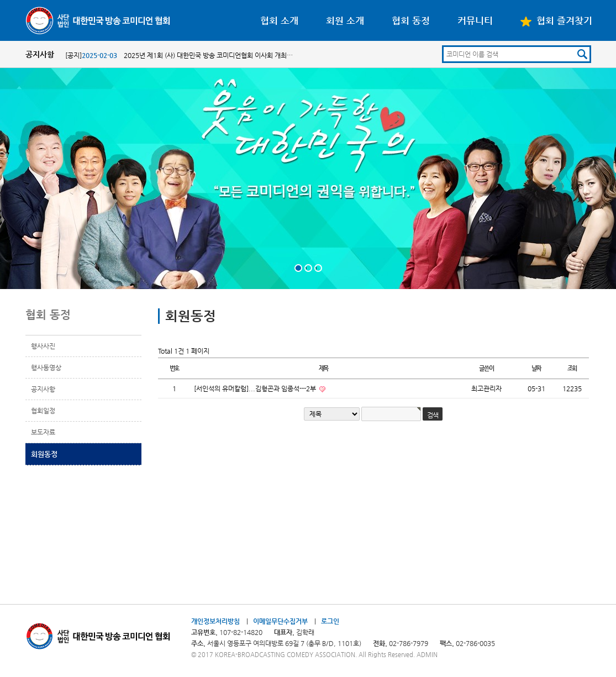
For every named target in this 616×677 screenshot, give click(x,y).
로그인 (330, 621)
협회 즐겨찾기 (556, 21)
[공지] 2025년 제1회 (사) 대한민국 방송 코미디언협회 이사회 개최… (179, 55)
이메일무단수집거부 (280, 621)
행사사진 (43, 346)
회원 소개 (345, 20)
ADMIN (427, 655)
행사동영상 (46, 368)
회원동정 (44, 454)
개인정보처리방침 (215, 621)
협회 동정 (411, 20)
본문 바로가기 (0, 0)
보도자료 (43, 432)
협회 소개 (279, 20)
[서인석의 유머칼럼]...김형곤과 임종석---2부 (256, 389)
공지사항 (43, 389)
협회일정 (43, 411)
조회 (572, 368)
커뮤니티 (475, 20)
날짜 (536, 368)
